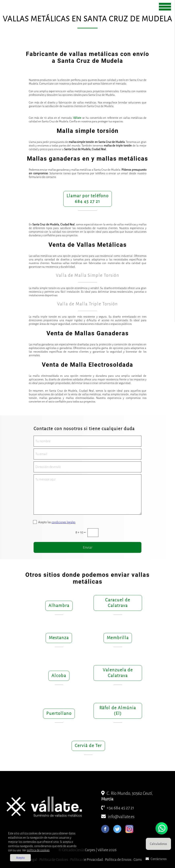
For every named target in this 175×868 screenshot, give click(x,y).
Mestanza (59, 638)
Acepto (20, 858)
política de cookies (38, 850)
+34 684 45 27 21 (118, 808)
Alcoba (59, 676)
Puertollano (59, 714)
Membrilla (118, 638)
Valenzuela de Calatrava (118, 673)
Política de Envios (118, 860)
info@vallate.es (118, 817)
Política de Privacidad (86, 860)
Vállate (77, 118)
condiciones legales (63, 522)
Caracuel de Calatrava (118, 603)
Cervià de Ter (88, 746)
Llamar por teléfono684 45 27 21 (88, 199)
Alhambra (59, 606)
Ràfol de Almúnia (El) (118, 711)
